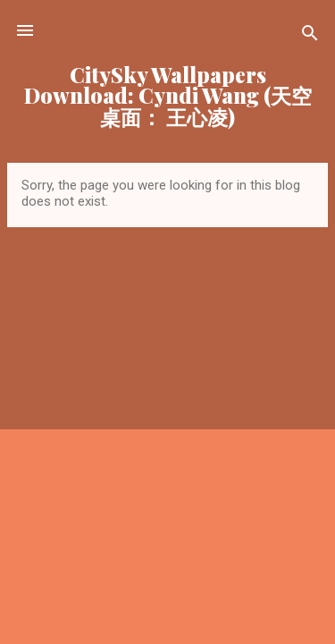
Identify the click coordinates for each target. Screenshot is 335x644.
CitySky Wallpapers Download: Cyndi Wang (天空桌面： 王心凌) (168, 96)
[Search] (310, 36)
